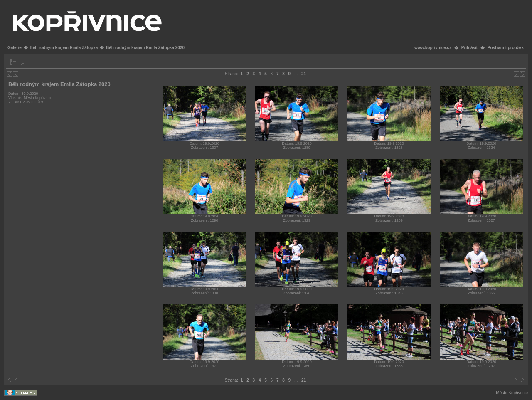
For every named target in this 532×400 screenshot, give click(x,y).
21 (304, 74)
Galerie (15, 48)
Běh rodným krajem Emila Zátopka (64, 48)
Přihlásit (469, 48)
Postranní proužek (506, 48)
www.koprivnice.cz (433, 48)
